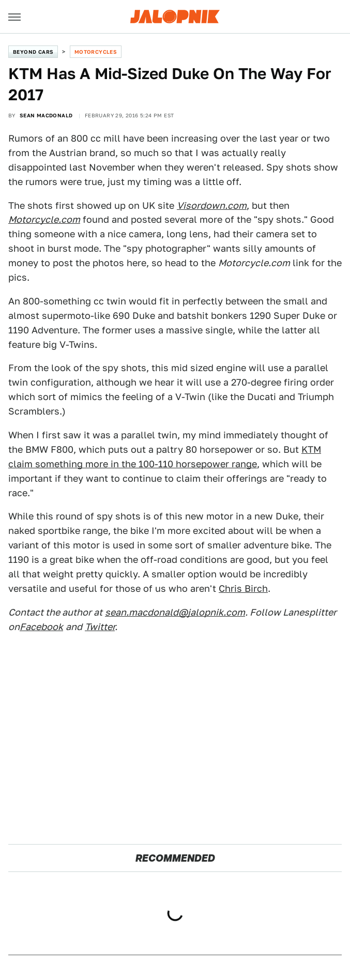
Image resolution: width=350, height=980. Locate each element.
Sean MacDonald (46, 115)
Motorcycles (96, 52)
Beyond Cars (33, 52)
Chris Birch (243, 588)
